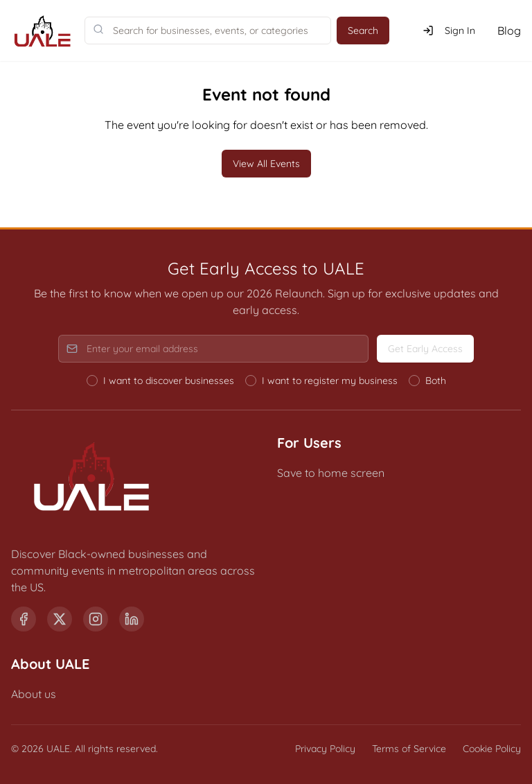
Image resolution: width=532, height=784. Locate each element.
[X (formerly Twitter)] (60, 619)
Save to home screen (331, 473)
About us (34, 694)
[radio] (92, 381)
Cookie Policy (492, 749)
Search (363, 31)
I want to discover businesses (169, 381)
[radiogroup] (266, 381)
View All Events (266, 164)
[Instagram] (96, 619)
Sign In (449, 31)
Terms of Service (409, 749)
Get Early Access (425, 349)
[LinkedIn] (132, 619)
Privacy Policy (325, 749)
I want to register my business (330, 381)
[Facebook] (24, 619)
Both (436, 381)
